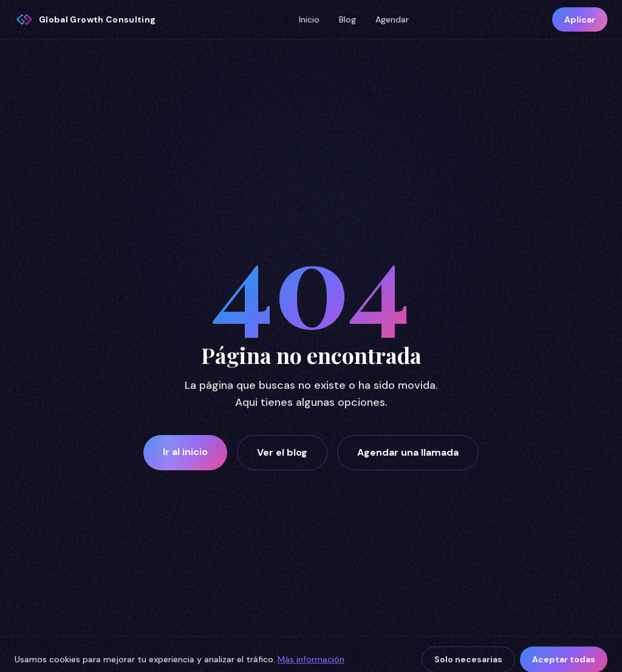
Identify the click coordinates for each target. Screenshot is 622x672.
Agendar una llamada (408, 452)
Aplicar (580, 19)
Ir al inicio (185, 452)
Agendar (392, 19)
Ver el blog (282, 452)
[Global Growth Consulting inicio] (85, 19)
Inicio (309, 19)
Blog (347, 19)
